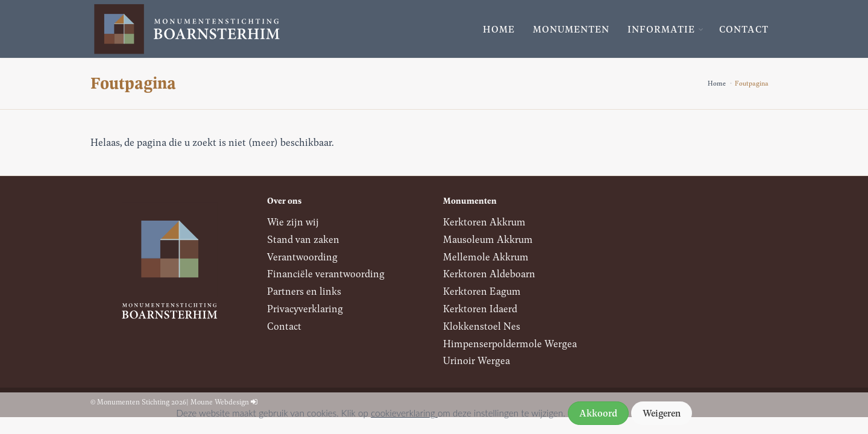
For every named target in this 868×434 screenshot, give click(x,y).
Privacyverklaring (305, 308)
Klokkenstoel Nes (482, 326)
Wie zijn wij (293, 222)
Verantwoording (302, 256)
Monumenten (571, 29)
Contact (744, 29)
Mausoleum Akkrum (488, 239)
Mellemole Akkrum (486, 256)
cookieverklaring (404, 413)
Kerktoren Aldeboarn (489, 273)
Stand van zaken (303, 239)
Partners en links (304, 291)
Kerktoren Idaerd (480, 308)
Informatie (661, 29)
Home (499, 29)
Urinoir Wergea (476, 360)
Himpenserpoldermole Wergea (510, 343)
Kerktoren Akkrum (484, 222)
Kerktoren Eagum (482, 291)
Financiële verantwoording (326, 273)
